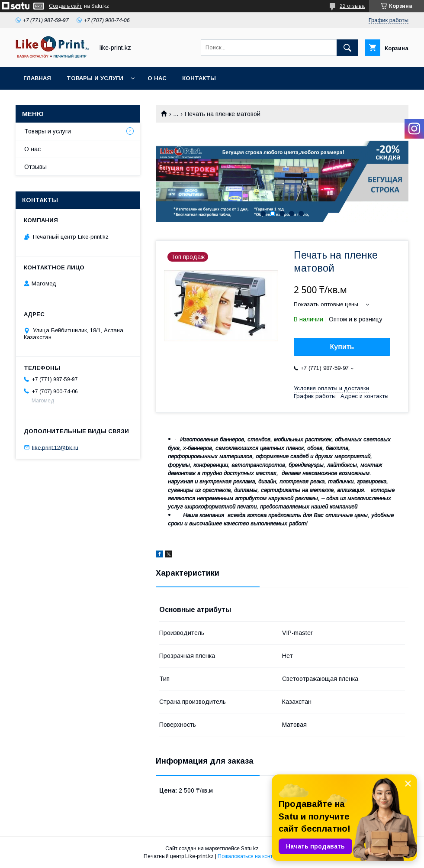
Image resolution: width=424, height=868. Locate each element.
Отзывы (35, 167)
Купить (342, 347)
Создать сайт (65, 6)
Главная (37, 78)
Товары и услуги (95, 78)
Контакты (199, 78)
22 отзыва (352, 6)
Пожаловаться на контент (249, 856)
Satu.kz (250, 849)
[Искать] (347, 48)
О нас (157, 78)
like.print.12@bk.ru (55, 447)
